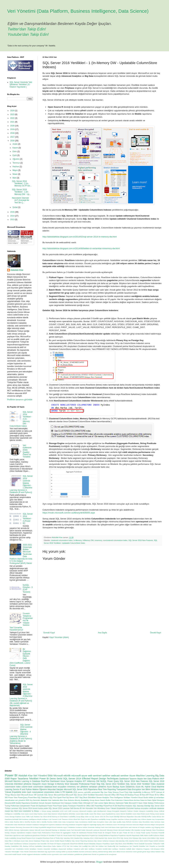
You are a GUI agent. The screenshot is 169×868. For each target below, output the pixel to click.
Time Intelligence (116, 798)
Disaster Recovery (16, 827)
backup (59, 852)
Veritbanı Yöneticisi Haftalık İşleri (124, 849)
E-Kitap (36, 827)
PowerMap (99, 806)
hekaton (158, 852)
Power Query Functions (149, 833)
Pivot (53, 833)
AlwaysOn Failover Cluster (129, 811)
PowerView (33, 798)
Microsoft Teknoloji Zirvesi (109, 830)
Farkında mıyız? (62, 827)
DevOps (123, 825)
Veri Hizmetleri (88, 808)
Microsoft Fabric (80, 830)
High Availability (135, 792)
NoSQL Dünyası (11, 833)
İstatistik (69, 792)
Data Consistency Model (84, 822)
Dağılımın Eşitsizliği (89, 825)
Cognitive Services (117, 819)
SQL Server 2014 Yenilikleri (113, 784)
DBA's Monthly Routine (28, 822)
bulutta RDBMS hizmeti (76, 852)
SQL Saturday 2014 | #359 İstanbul (92, 838)
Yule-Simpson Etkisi (157, 849)
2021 (13, 122)
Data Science (114, 792)
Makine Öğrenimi (40, 789)
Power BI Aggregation (63, 833)
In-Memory (78, 540)
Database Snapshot (76, 825)
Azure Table (26, 817)
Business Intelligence (30, 819)
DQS (60, 822)
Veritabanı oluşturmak (58, 849)
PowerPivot (108, 806)
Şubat (15, 207)
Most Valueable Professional (77, 784)
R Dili (115, 806)
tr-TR (63, 792)
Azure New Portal (139, 814)
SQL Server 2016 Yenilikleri (138, 784)
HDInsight (87, 803)
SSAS (137, 841)
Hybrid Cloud (150, 787)
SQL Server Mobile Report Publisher (59, 841)
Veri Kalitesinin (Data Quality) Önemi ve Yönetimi (27, 451)
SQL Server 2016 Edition (147, 838)
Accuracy (75, 811)
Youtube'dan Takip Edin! (28, 34)
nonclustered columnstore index (115, 540)
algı (46, 852)
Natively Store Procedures (155, 830)
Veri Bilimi (146, 789)
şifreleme (27, 784)
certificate (153, 808)
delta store (112, 852)
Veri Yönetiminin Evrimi (21, 849)
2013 (13, 220)
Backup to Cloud (58, 817)
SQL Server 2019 (156, 781)
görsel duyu (146, 852)
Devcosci (129, 825)
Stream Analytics (103, 798)
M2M (163, 827)
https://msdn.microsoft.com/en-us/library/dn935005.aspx (69, 513)
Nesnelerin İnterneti (103, 795)
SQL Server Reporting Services (83, 841)
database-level (51, 787)
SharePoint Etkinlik (77, 844)
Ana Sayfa (102, 633)
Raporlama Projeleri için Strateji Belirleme (96, 835)
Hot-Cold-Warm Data (112, 827)
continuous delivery (91, 852)
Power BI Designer (105, 833)
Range (79, 835)
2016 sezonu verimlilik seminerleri (87, 792)
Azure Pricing (150, 814)
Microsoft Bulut (60, 795)
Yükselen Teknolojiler (12, 852)
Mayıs (15, 170)
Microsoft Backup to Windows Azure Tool (60, 830)
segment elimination (34, 854)
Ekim (15, 151)
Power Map (95, 784)
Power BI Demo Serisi (51, 779)
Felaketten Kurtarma (75, 827)
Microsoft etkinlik (62, 776)
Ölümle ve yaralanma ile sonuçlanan (104, 854)
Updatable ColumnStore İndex (74, 543)
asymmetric (52, 852)
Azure (27, 814)
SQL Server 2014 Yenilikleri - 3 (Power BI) (28, 519)
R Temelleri (51, 835)
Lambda (148, 827)
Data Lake (108, 822)
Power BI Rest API (142, 795)
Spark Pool (61, 798)
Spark (112, 844)
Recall (24, 838)
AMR (70, 811)
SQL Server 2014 (72, 779)
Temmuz (16, 163)
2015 (13, 212)
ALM (66, 811)
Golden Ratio (77, 803)
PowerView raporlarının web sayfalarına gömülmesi (22, 835)
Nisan (15, 174)
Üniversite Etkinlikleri (14, 784)
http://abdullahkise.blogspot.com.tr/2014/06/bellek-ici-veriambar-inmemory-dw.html (81, 248)
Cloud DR (76, 819)
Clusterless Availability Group (100, 819)
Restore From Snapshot (34, 838)
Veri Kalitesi (100, 846)
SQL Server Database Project (35, 841)
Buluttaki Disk (17, 819)
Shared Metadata (89, 844)
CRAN (70, 819)
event (135, 852)
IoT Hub (94, 803)
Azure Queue (160, 814)
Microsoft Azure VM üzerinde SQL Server (37, 795)
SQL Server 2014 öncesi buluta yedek (33, 808)
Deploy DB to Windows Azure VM (108, 825)
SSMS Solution (159, 841)
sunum (49, 854)
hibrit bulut (18, 811)
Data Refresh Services (130, 822)
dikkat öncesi (121, 852)
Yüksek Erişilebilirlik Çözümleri (122, 808)
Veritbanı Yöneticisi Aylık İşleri (77, 849)
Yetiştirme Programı (143, 849)
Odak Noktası (148, 803)
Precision (44, 835)
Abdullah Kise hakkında (50, 800)
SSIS (141, 841)
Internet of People (138, 827)
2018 (13, 133)
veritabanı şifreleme (97, 787)
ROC (74, 835)
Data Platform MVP (156, 779)
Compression (160, 819)
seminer (125, 776)
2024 (13, 111)
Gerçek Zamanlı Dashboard (50, 803)
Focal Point (124, 792)
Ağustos (16, 159)
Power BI (11, 775)
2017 (13, 137)
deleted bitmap (103, 852)
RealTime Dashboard (50, 781)
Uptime (59, 846)
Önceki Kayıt (156, 633)
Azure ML (140, 787)
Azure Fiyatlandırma (108, 814)
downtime (129, 852)
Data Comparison (68, 822)
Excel (54, 827)
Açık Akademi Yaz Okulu (39, 817)
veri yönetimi (20, 800)
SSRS (7, 844)
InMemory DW (88, 540)
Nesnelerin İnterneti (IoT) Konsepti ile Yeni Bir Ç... (21, 200)
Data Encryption (99, 822)
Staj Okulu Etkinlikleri (88, 798)
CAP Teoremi (53, 819)
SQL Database (43, 798)
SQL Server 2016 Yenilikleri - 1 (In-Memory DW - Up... (21, 192)
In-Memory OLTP (149, 792)
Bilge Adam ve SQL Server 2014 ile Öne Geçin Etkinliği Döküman (104, 817)
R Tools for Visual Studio (64, 835)
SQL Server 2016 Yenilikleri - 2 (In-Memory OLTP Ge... (22, 184)
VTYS (64, 846)
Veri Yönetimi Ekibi (43, 776)
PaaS (39, 833)
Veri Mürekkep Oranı (102, 808)
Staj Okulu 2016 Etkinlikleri (124, 844)
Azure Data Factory (36, 814)
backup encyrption (142, 808)
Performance (46, 833)
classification (10, 800)
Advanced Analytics (86, 811)
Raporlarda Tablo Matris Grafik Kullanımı (146, 835)
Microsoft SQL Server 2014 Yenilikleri (80, 795)
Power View (13, 798)
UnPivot (32, 846)
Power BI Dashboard (39, 806)
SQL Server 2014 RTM (112, 838)
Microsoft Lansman (93, 830)
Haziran (16, 167)
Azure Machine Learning (142, 776)
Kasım (15, 148)
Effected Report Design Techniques (100, 779)
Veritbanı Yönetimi (131, 798)
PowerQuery (23, 798)
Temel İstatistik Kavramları (143, 844)
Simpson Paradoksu (103, 844)
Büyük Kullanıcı (43, 819)
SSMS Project (148, 841)
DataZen (29, 825)
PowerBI (161, 833)
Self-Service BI (76, 808)
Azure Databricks (127, 787)
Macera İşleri (16, 795)
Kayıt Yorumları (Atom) (59, 637)
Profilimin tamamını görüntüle (20, 400)
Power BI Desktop (127, 795)
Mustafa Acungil (140, 830)
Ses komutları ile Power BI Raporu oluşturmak (53, 844)
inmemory (98, 540)
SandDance (18, 844)
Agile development (100, 811)
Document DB (28, 827)
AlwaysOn (36, 784)
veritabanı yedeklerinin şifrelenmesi (79, 854)
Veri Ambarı (74, 846)
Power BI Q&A (117, 833)
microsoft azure (79, 776)
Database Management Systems (44, 825)
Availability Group (88, 800)
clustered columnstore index (62, 540)
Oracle (34, 833)
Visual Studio (143, 798)
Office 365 (115, 795)
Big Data (160, 776)
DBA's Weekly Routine (45, 822)
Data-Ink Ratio (146, 800)
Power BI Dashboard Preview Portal (84, 833)
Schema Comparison (30, 844)
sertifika (44, 854)
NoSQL (103, 781)
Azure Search (100, 800)
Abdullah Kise (17, 270)
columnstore (38, 787)
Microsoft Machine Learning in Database (23, 781)
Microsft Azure (40, 830)
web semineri (95, 776)
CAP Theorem (63, 819)
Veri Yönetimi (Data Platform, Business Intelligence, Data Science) (78, 11)
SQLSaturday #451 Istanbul (125, 841)
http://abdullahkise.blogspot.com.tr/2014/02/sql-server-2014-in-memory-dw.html (80, 237)
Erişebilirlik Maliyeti (45, 827)
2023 (13, 114)
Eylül (15, 155)
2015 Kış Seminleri (33, 800)
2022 (13, 118)
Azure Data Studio (82, 814)
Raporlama (93, 789)
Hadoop (98, 827)
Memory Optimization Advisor (24, 830)
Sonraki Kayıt (49, 633)
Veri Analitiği (83, 846)
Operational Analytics (24, 833)
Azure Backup (113, 787)
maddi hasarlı (17, 854)
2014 (13, 216)
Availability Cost (19, 814)
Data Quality (117, 822)
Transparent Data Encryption (129, 789)
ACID (62, 811)
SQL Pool (53, 798)
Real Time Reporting (107, 789)
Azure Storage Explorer (13, 817)
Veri (68, 846)
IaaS (130, 827)
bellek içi (65, 852)
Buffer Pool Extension (115, 800)
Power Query (113, 781)
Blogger (99, 862)
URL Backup (24, 846)
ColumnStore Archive (132, 800)
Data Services (155, 822)
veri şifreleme (82, 787)
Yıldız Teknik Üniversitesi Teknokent (32, 852)
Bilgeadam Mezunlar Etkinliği (137, 817)
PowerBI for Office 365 (85, 806)
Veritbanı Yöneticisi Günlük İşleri (100, 849)
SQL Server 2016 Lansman (59, 808)
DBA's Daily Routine (12, 822)
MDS (6, 830)
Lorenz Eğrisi (103, 803)
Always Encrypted (113, 811)
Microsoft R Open (136, 803)
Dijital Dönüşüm (158, 800)
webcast (115, 776)
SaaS (11, 844)
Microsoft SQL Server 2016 (76, 789)
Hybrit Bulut (124, 827)
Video (153, 784)
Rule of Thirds (55, 838)
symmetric (55, 854)
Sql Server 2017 (72, 798)
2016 (13, 141)
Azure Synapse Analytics (71, 781)
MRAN (11, 830)
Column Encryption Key (132, 819)
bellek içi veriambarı (156, 798)
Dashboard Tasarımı (128, 779)
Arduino (71, 800)
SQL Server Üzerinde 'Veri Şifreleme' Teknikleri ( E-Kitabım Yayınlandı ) (21, 85)
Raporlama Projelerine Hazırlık (121, 835)
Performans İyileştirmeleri (20, 806)
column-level (27, 787)
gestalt (139, 852)
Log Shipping (156, 827)
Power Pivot (52, 806)
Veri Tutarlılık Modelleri (137, 846)
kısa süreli (8, 854)
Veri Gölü (91, 846)
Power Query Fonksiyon (67, 806)
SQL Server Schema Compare (104, 841)
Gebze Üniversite (89, 827)
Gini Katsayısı (66, 803)
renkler (24, 854)
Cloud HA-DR (85, 819)
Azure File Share (95, 814)
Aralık (15, 144)
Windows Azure (158, 789)
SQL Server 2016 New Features (141, 540)
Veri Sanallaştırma (122, 846)
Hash (103, 827)
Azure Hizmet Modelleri (124, 814)
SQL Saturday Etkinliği (142, 806)
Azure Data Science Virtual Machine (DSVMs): (59, 814)
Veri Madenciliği (110, 846)
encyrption (62, 787)
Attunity (77, 800)
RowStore (46, 838)
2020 (13, 126)
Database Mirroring (62, 825)
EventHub (34, 803)
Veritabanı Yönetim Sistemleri (40, 849)
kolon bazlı (27, 792)
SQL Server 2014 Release (129, 838)
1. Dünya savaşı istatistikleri (50, 811)
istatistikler (27, 811)
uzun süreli (63, 854)
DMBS (55, 822)
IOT (84, 781)
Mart (15, 178)
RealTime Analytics (125, 806)
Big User (104, 792)
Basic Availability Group (72, 817)
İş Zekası (35, 811)
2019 (13, 129)
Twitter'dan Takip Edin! (27, 29)
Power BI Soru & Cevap (132, 833)
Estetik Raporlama (23, 803)
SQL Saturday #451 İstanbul (70, 838)
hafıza (153, 852)
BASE (50, 817)
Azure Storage (48, 784)
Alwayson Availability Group (148, 811)
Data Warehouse (20, 825)
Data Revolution (144, 822)
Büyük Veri (142, 779)
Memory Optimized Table (119, 803)
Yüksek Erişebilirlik (13, 792)
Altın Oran (64, 800)
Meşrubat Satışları (55, 789)
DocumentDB (10, 803)
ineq (163, 852)
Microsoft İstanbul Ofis (126, 830)
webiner (106, 776)
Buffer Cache (152, 817)
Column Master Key (148, 819)
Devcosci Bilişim (138, 825)
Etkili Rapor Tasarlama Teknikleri (22, 779)
